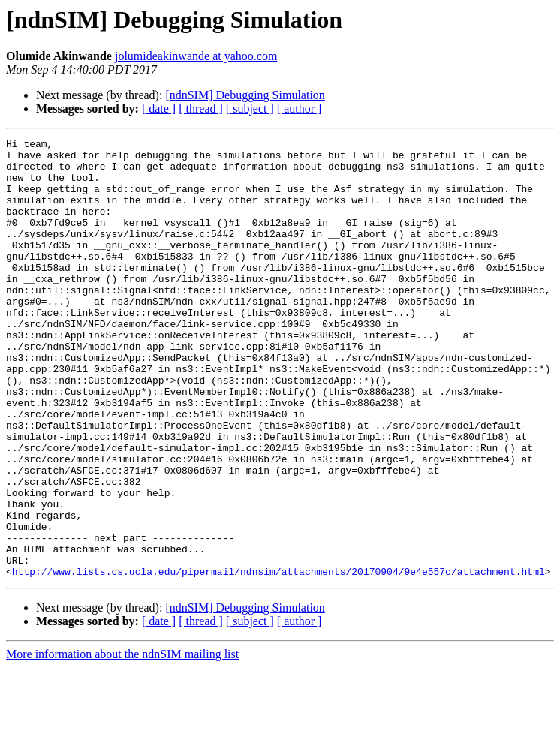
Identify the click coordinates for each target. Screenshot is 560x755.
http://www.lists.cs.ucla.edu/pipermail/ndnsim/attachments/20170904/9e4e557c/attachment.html (278, 659)
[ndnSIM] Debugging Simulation (245, 95)
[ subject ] (250, 108)
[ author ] (300, 108)
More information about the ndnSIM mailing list (122, 742)
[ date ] (159, 108)
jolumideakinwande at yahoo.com (196, 56)
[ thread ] (201, 108)
